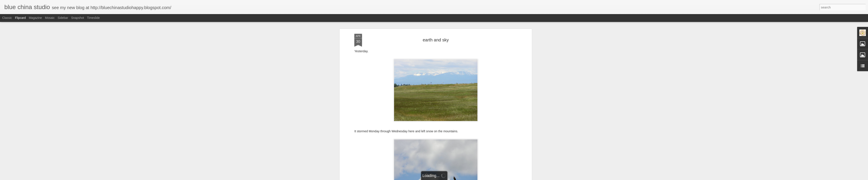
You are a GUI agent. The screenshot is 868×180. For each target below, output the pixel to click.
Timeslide (93, 18)
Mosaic (50, 18)
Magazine (35, 18)
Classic (7, 18)
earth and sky (436, 40)
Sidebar (63, 18)
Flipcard (20, 18)
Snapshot (78, 18)
